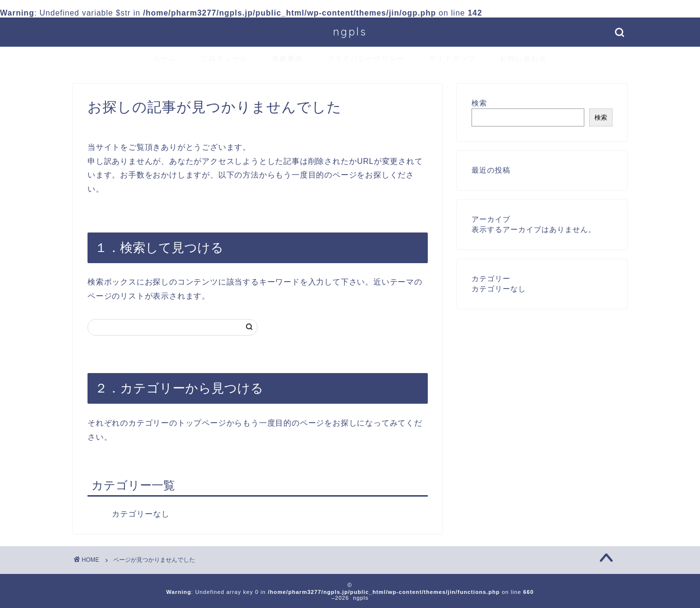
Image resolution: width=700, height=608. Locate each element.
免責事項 (287, 58)
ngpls (350, 31)
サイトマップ (453, 58)
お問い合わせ (524, 58)
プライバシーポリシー (366, 58)
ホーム (165, 58)
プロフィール (224, 58)
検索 (479, 103)
